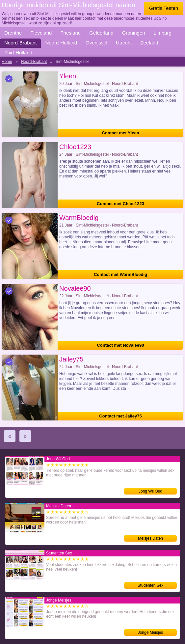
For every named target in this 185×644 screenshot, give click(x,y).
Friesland (70, 33)
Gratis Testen (164, 8)
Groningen (134, 33)
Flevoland (41, 33)
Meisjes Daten (150, 538)
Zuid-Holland (18, 53)
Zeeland (149, 43)
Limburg (163, 33)
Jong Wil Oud (150, 491)
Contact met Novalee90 (120, 345)
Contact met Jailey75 (120, 416)
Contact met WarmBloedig (120, 274)
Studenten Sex (151, 585)
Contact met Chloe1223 (120, 204)
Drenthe (13, 33)
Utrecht (124, 43)
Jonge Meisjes (151, 632)
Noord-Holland (61, 43)
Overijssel (96, 43)
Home (7, 62)
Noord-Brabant (20, 43)
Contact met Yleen (120, 133)
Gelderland (101, 33)
